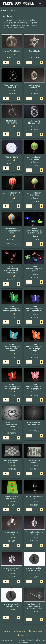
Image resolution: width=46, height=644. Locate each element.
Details (12, 54)
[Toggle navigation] (40, 3)
